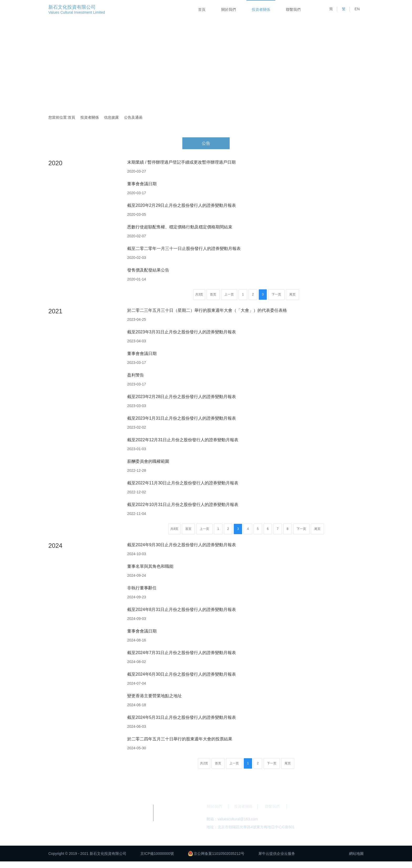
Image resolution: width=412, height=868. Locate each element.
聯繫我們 (293, 9)
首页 (213, 294)
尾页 (292, 294)
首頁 (202, 9)
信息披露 (111, 117)
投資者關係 (261, 9)
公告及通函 (133, 117)
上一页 (229, 294)
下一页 (276, 294)
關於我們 (229, 9)
